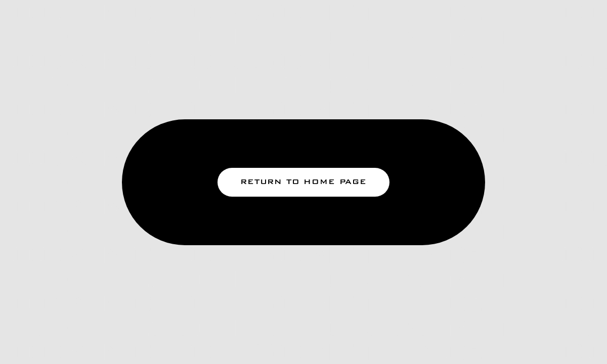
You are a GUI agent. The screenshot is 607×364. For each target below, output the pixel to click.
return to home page (303, 182)
